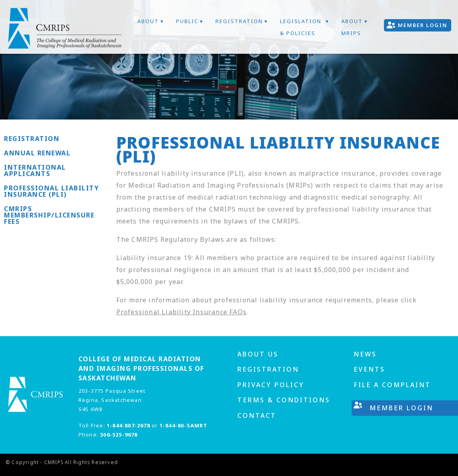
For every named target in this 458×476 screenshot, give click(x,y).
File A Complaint (392, 385)
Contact (257, 415)
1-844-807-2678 (128, 425)
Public (187, 21)
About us (258, 354)
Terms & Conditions (284, 400)
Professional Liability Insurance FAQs (181, 312)
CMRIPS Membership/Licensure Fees (49, 215)
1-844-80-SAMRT (184, 425)
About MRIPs (352, 27)
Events (369, 369)
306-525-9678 (119, 435)
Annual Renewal (37, 153)
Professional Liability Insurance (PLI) (51, 191)
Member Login (423, 25)
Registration (239, 21)
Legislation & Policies (301, 27)
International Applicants (35, 170)
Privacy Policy (271, 385)
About (148, 21)
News (365, 354)
